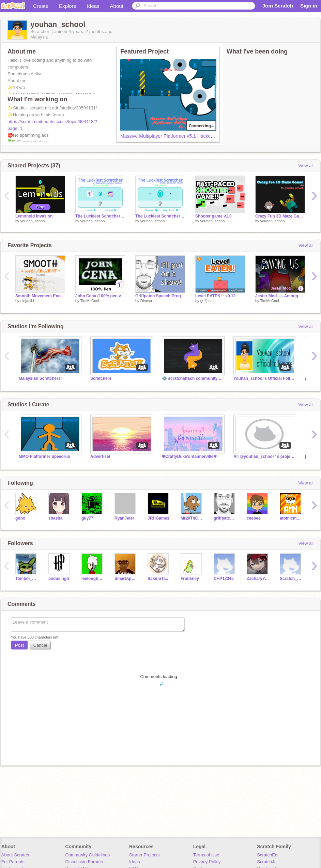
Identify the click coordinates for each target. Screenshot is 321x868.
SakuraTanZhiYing (159, 579)
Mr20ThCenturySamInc (192, 518)
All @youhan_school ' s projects (264, 457)
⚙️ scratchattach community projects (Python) (193, 378)
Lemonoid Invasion (34, 216)
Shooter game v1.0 (213, 216)
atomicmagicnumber (291, 518)
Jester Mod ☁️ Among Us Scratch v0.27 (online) (280, 296)
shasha (55, 518)
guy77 (87, 518)
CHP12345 (224, 579)
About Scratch (15, 855)
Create (41, 6)
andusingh (59, 579)
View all (306, 166)
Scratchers (101, 378)
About (117, 6)
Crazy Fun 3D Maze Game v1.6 (280, 216)
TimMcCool (89, 301)
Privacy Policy (207, 862)
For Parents (13, 862)
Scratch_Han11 (291, 579)
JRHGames (158, 518)
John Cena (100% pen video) (100, 296)
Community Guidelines (87, 855)
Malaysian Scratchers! (40, 378)
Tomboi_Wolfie (27, 579)
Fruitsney (190, 579)
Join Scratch (278, 6)
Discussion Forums (84, 862)
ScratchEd (267, 855)
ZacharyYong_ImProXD (258, 579)
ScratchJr (266, 862)
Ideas (93, 6)
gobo (20, 518)
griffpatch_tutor (225, 518)
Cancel (40, 645)
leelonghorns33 (93, 579)
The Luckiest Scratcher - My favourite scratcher (100, 216)
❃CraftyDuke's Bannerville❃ (189, 457)
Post (19, 645)
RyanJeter (124, 518)
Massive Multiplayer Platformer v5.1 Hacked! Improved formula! (187, 136)
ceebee (254, 518)
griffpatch (208, 301)
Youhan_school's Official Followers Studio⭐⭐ (264, 378)
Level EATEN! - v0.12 (215, 296)
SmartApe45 (126, 579)
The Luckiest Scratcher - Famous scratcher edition (160, 216)
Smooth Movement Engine (40, 296)
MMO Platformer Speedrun (44, 457)
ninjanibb (28, 301)
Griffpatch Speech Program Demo (160, 296)
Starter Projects (144, 855)
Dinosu (146, 301)
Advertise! (100, 457)
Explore (68, 6)
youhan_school (33, 221)
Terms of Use (206, 855)
